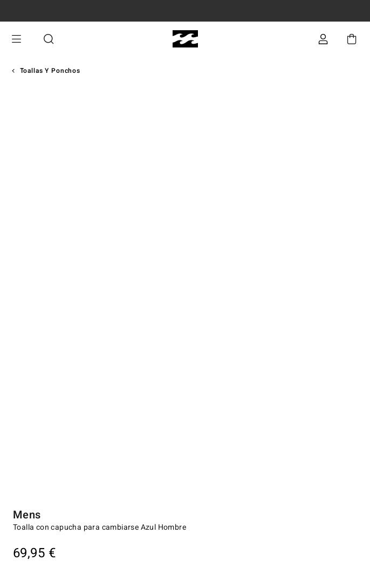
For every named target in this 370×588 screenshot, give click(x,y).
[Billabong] (185, 39)
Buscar (49, 39)
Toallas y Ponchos (50, 71)
